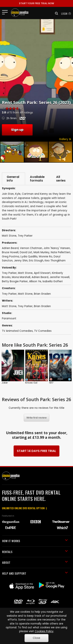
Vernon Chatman (31, 248)
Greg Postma (11, 257)
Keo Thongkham (55, 261)
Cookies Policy (44, 631)
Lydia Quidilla (29, 257)
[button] (55, 13)
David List (26, 252)
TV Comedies (43, 331)
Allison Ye (35, 281)
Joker (5, 383)
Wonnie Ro (46, 257)
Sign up (17, 130)
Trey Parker (9, 273)
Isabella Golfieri (53, 281)
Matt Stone (25, 273)
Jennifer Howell (59, 277)
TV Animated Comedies (17, 331)
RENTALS (35, 552)
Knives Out (31, 383)
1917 (51, 383)
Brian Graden (42, 294)
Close (36, 638)
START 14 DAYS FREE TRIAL (36, 451)
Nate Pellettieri (60, 252)
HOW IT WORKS (35, 541)
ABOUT (35, 563)
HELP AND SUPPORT (35, 573)
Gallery (65, 139)
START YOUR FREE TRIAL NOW (36, 3)
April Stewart (42, 273)
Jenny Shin (21, 261)
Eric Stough (36, 261)
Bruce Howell (10, 252)
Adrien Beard (10, 248)
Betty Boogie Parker (15, 281)
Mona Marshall (21, 277)
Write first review (37, 418)
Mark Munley (41, 252)
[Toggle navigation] (6, 12)
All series (61, 179)
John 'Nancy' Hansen (57, 248)
